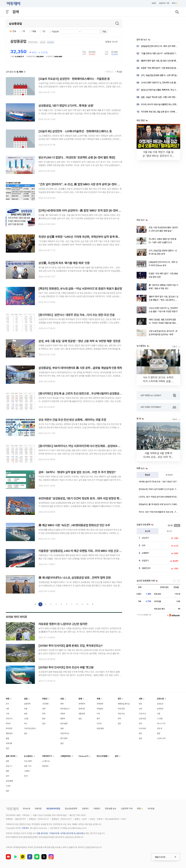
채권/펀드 (9, 733)
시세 (7, 714)
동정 (140, 733)
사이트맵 (151, 809)
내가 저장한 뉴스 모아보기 (158, 396)
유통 (62, 728)
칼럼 (159, 733)
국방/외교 (121, 714)
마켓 (8, 699)
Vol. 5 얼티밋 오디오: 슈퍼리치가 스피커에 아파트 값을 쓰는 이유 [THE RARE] (158, 381)
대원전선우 (146, 568)
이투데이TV (47, 756)
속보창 (154, 3)
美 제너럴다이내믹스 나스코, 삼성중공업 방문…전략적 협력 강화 (75, 578)
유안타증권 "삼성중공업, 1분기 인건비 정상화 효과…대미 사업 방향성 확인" (81, 498)
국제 (98, 699)
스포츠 (8, 786)
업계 (44, 709)
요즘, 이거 (28, 766)
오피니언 (160, 699)
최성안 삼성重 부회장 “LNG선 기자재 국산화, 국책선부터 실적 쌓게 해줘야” (81, 237)
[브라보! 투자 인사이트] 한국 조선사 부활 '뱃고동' (66, 667)
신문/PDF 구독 (164, 3)
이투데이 (25, 828)
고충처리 (85, 809)
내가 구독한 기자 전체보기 (158, 407)
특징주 (147, 475)
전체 (14, 31)
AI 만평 (160, 719)
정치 (119, 699)
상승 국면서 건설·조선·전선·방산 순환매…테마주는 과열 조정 (72, 420)
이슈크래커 (28, 761)
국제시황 (9, 743)
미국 (98, 714)
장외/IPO (9, 719)
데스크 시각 (161, 723)
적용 (104, 32)
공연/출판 (9, 781)
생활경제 (82, 714)
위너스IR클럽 (102, 756)
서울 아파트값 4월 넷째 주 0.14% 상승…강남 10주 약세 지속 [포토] (158, 457)
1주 (24, 31)
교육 (140, 709)
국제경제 (100, 704)
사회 (141, 699)
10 (88, 604)
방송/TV (9, 766)
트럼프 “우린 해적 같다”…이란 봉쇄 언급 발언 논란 (161, 68)
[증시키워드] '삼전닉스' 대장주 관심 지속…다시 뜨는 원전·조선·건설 (77, 315)
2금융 (26, 719)
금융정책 (27, 704)
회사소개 (26, 809)
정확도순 (110, 72)
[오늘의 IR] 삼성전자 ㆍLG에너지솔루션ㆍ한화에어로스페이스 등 (75, 131)
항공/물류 (64, 723)
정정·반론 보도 (111, 809)
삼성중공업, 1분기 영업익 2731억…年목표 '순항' (66, 106)
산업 (62, 699)
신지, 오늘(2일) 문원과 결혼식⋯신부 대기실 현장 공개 (163, 75)
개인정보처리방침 (53, 809)
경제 (80, 699)
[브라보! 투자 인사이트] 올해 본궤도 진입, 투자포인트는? (71, 646)
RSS (175, 3)
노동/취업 (142, 719)
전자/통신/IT (65, 709)
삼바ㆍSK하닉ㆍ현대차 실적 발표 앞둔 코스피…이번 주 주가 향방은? (77, 472)
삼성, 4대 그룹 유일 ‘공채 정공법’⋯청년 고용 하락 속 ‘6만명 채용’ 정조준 (79, 341)
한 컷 (26, 776)
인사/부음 (142, 728)
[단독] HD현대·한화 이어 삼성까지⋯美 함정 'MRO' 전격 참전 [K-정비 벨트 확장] (84, 211)
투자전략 (169, 475)
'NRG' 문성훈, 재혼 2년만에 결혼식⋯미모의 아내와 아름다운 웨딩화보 (163, 323)
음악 (7, 776)
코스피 (147, 531)
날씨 (117, 756)
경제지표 (82, 709)
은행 (26, 709)
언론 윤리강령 (42, 833)
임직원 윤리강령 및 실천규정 (72, 833)
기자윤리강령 (54, 833)
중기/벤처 (64, 738)
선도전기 (145, 538)
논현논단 (160, 704)
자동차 (63, 714)
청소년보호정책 (71, 809)
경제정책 (82, 704)
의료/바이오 (65, 733)
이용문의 (97, 809)
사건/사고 (142, 714)
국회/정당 (121, 709)
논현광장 (160, 709)
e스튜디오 (46, 761)
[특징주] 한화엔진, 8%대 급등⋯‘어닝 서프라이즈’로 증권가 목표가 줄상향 (80, 289)
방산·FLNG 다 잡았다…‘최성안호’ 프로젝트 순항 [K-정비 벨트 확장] (77, 157)
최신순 (119, 72)
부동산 (45, 699)
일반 (7, 748)
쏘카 (144, 545)
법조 (140, 704)
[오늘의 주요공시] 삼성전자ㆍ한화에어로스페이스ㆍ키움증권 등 (74, 79)
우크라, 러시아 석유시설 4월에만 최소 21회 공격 (161, 104)
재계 (62, 704)
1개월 (34, 31)
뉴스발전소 (28, 756)
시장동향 (45, 704)
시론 (159, 714)
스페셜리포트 (66, 756)
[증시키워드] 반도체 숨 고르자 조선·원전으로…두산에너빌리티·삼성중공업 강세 (83, 393)
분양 (44, 719)
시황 (7, 709)
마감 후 (160, 728)
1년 (44, 31)
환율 (7, 738)
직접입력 (55, 32)
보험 (26, 714)
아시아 (99, 723)
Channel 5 (83, 756)
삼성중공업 (18, 41)
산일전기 (145, 561)
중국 (98, 719)
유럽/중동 (100, 728)
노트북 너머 (161, 738)
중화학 (63, 719)
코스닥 (169, 531)
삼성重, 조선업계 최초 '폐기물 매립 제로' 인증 (64, 263)
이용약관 (38, 809)
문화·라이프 (11, 756)
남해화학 (145, 553)
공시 (7, 704)
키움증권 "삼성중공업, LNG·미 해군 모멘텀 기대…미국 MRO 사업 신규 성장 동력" (85, 551)
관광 (7, 761)
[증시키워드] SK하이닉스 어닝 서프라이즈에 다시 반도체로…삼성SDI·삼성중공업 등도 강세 (90, 446)
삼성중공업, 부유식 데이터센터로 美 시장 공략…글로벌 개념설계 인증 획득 (80, 368)
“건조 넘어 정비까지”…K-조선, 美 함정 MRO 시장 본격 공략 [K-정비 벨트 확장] (84, 184)
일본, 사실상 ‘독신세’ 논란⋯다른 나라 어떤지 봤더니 (162, 97)
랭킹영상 (45, 766)
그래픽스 (27, 771)
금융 (26, 699)
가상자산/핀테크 (30, 728)
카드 (26, 723)
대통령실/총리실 (124, 704)
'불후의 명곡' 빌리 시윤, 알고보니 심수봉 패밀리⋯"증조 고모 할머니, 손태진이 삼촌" (163, 300)
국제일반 (100, 709)
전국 (140, 723)
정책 (44, 714)
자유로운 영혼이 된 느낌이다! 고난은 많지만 (63, 624)
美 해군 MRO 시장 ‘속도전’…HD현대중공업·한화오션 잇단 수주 (74, 525)
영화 (7, 771)
